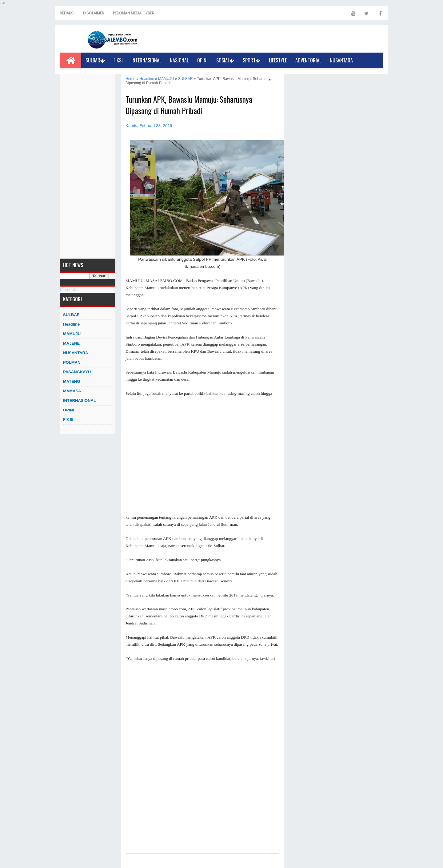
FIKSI (118, 60)
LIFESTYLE (278, 60)
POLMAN (72, 362)
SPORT (251, 60)
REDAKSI (67, 13)
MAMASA (72, 391)
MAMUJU (72, 334)
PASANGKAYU (77, 372)
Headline (71, 324)
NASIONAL (179, 60)
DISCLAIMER (94, 13)
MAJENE (71, 343)
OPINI (202, 60)
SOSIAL (225, 60)
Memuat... (69, 289)
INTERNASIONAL (146, 60)
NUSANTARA (341, 60)
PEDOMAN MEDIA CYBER (134, 13)
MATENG (72, 381)
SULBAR (95, 60)
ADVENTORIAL (308, 60)
